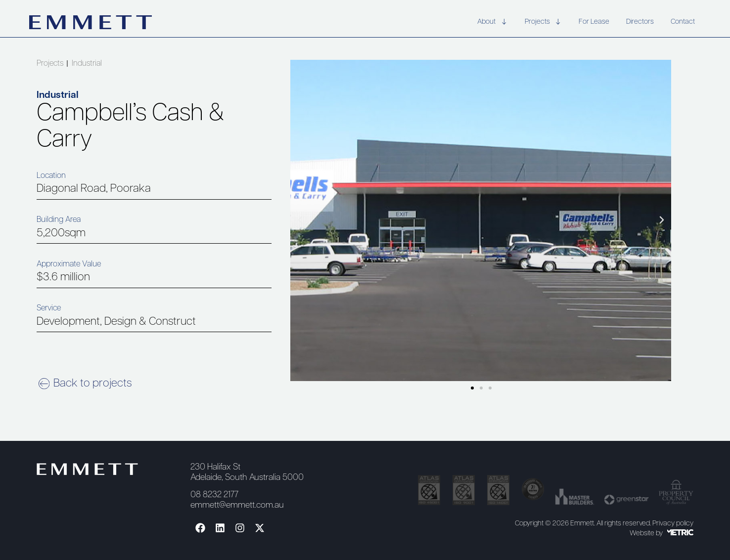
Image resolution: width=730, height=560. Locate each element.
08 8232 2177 (214, 495)
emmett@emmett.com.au (237, 505)
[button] (300, 220)
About (492, 22)
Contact (683, 22)
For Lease (594, 22)
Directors (640, 22)
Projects (543, 22)
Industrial (87, 64)
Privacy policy (673, 524)
